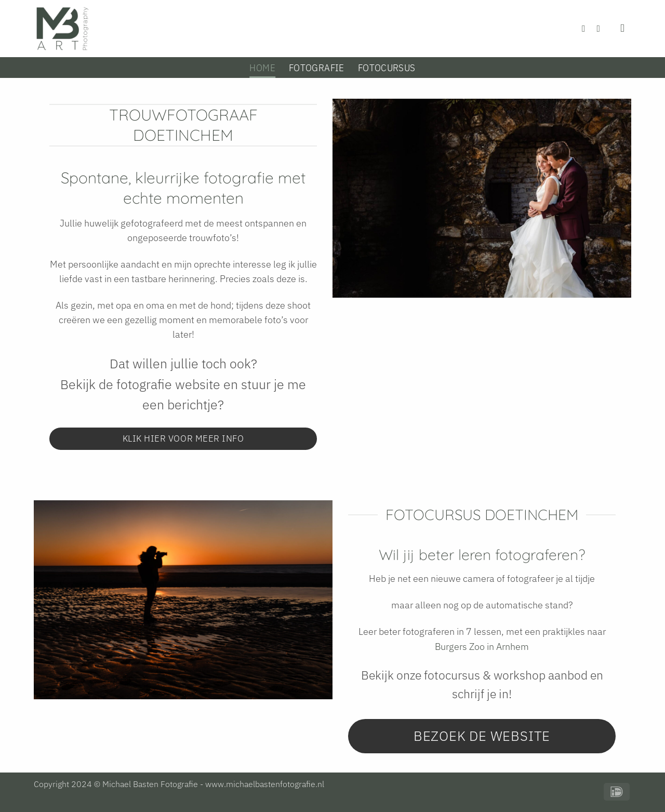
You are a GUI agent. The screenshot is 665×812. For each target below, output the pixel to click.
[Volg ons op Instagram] (602, 29)
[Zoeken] (626, 28)
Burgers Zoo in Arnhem (482, 647)
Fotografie (317, 67)
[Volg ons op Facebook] (587, 29)
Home (262, 67)
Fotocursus (387, 67)
